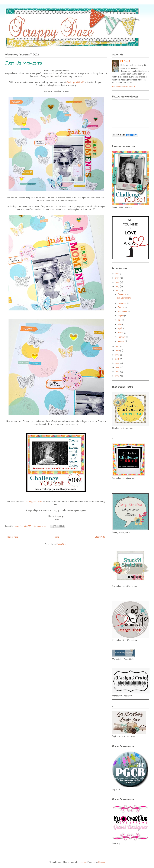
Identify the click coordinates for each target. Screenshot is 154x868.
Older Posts (100, 537)
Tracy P (18, 526)
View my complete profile (123, 87)
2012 (118, 376)
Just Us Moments (24, 63)
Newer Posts (13, 537)
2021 (118, 346)
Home (56, 537)
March (121, 333)
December (123, 294)
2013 (118, 372)
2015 (118, 363)
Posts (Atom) (62, 544)
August (121, 316)
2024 (118, 282)
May (120, 324)
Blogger (102, 862)
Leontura (83, 862)
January (121, 341)
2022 (118, 291)
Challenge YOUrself (75, 82)
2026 (118, 274)
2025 (118, 278)
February (122, 337)
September (123, 312)
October (122, 307)
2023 (118, 286)
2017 (117, 355)
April (120, 328)
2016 (118, 359)
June (120, 320)
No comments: (40, 526)
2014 (118, 367)
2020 (118, 350)
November (123, 303)
